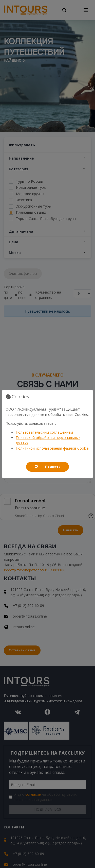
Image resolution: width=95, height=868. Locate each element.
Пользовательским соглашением (44, 432)
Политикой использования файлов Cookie (52, 448)
